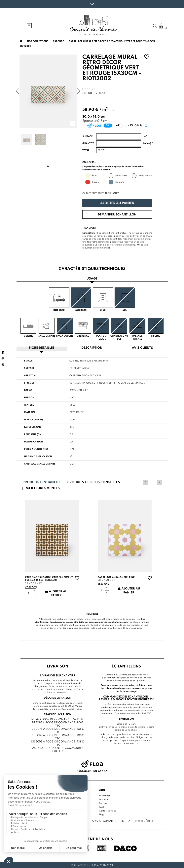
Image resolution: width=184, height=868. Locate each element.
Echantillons (105, 796)
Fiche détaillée (42, 348)
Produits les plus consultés (94, 482)
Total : (87, 150)
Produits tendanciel (42, 482)
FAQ (101, 807)
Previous (154, 482)
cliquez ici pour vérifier (137, 821)
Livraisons (104, 799)
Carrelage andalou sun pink (116, 577)
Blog (101, 814)
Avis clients (142, 348)
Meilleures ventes (43, 488)
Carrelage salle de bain (39, 464)
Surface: (88, 136)
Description (92, 348)
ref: (85, 93)
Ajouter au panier (117, 203)
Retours (103, 803)
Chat (98, 628)
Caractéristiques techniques (101, 193)
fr (29, 26)
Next (159, 482)
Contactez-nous (107, 811)
